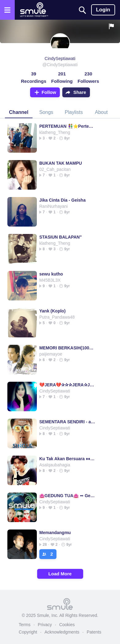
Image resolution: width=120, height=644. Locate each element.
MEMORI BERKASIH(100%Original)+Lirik (67, 348)
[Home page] (34, 10)
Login (103, 10)
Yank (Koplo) (52, 311)
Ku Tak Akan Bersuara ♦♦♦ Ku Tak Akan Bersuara (67, 459)
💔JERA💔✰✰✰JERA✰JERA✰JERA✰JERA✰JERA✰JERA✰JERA (67, 385)
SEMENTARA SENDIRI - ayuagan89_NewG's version (67, 422)
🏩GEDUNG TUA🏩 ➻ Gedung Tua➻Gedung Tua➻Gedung (67, 496)
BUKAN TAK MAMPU (61, 163)
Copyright (28, 632)
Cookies (67, 625)
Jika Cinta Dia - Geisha (62, 200)
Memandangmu (55, 533)
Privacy (45, 625)
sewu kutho (51, 274)
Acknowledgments (62, 632)
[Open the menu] (7, 10)
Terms (25, 625)
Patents (94, 632)
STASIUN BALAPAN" (60, 237)
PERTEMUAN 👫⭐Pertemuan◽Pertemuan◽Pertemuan (67, 126)
